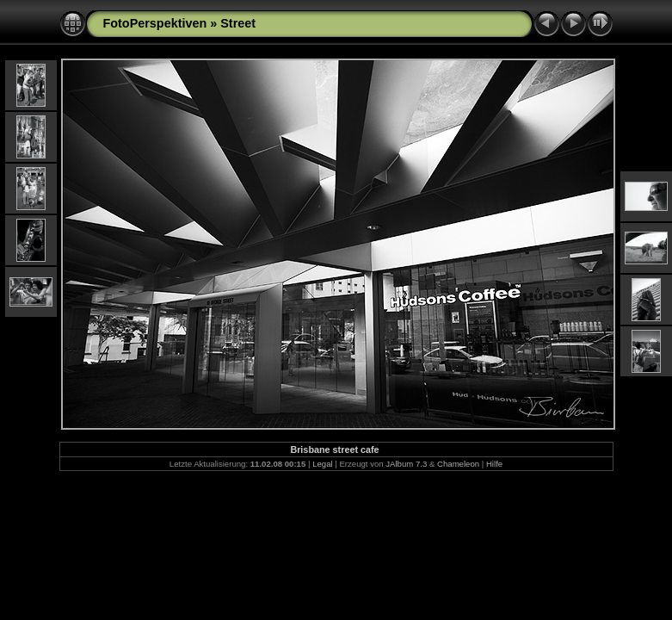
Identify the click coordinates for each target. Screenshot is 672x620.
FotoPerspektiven (155, 23)
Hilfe (494, 464)
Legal (322, 464)
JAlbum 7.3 (406, 464)
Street (238, 23)
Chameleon (458, 464)
